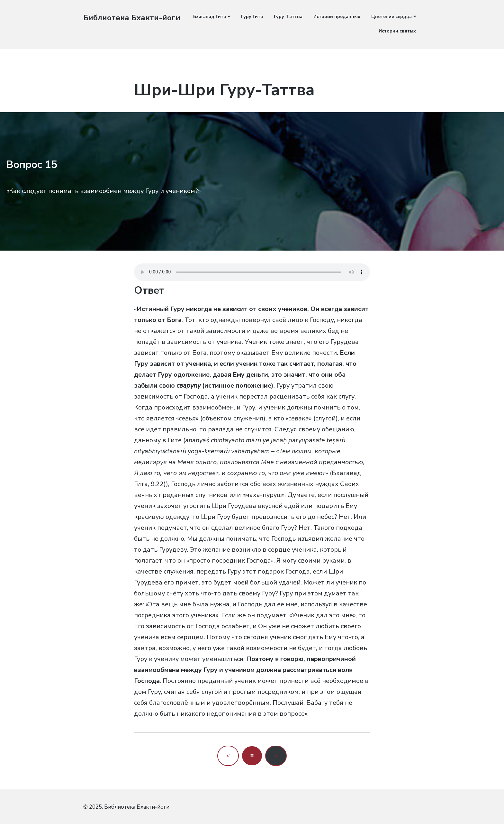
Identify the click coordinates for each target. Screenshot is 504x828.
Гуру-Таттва (288, 17)
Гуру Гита (252, 17)
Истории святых (397, 31)
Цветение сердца (392, 17)
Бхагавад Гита (210, 17)
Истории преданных (337, 17)
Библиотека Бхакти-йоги (125, 23)
